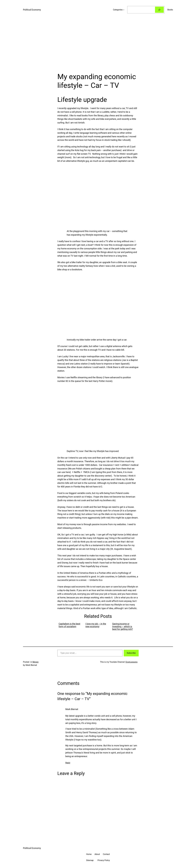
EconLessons (132, 662)
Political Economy (32, 10)
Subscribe (131, 653)
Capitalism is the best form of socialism (69, 625)
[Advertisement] (98, 46)
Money (35, 662)
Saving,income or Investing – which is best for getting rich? (123, 626)
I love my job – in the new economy (96, 625)
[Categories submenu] (124, 10)
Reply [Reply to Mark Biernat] (68, 763)
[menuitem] (71, 626)
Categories (118, 10)
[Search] (159, 10)
